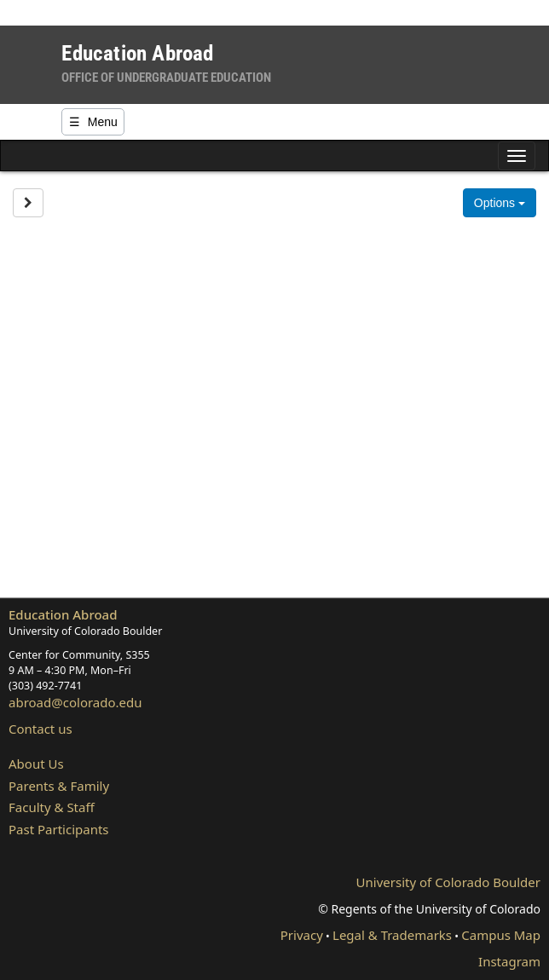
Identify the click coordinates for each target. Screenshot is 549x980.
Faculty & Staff (52, 807)
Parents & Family (59, 786)
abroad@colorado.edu (75, 702)
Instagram (509, 961)
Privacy (302, 935)
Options (500, 203)
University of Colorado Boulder (448, 882)
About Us (36, 764)
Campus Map (501, 935)
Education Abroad (63, 614)
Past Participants (59, 829)
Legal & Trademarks (392, 935)
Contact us (40, 729)
